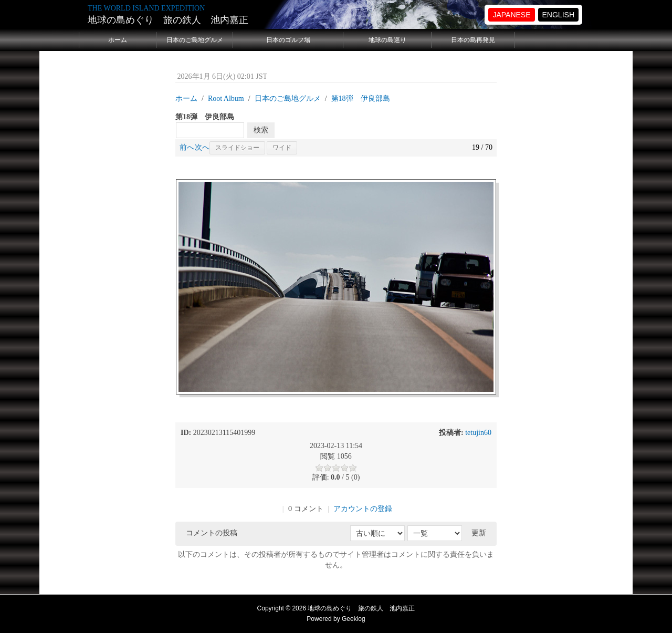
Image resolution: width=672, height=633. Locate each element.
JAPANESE (511, 15)
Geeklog (354, 619)
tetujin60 (478, 433)
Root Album (226, 98)
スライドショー (237, 148)
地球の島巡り (387, 40)
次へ (202, 147)
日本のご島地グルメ (195, 40)
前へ (187, 147)
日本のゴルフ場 (288, 40)
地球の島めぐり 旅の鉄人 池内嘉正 (168, 20)
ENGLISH (558, 15)
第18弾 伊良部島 (361, 98)
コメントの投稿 (212, 533)
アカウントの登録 (363, 509)
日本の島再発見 (473, 40)
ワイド (282, 148)
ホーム (118, 40)
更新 (479, 533)
